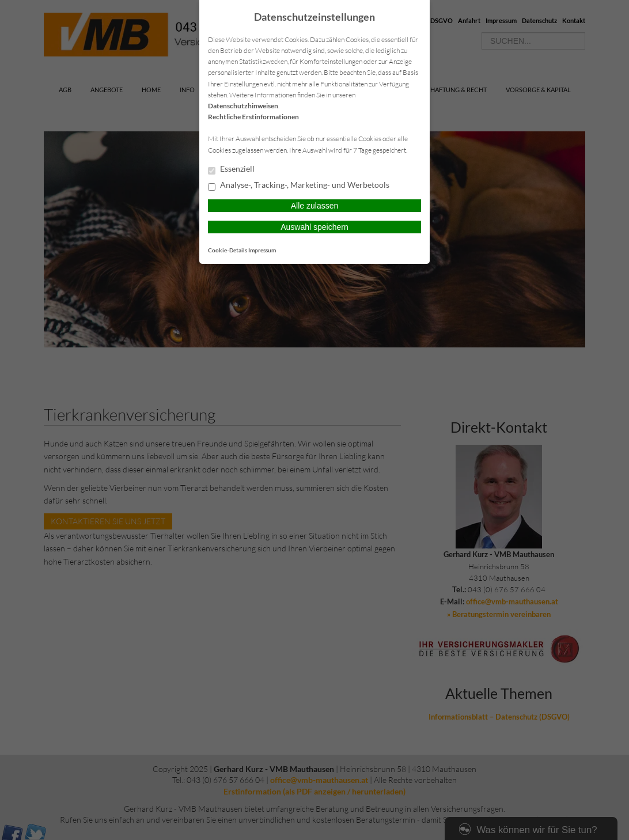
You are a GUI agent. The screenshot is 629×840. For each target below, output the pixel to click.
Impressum (262, 250)
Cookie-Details (228, 250)
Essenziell (231, 169)
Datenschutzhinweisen (243, 106)
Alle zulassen (315, 206)
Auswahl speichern (314, 227)
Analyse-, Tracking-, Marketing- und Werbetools (299, 186)
